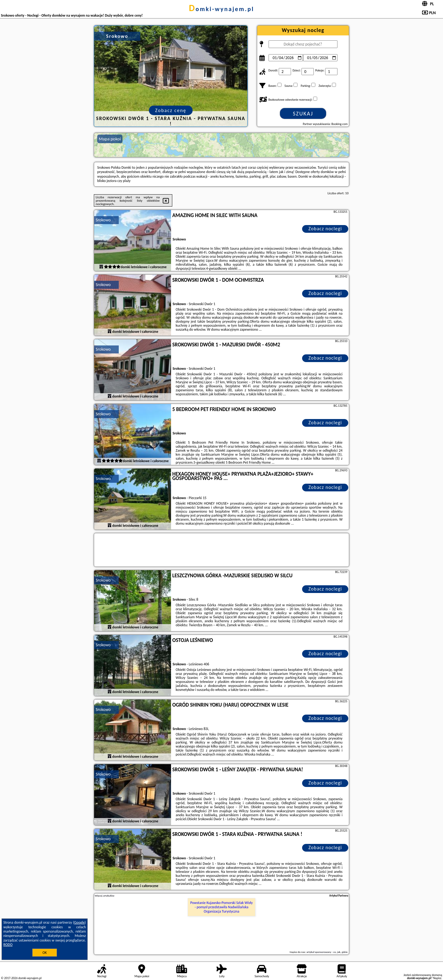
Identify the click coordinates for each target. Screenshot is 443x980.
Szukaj (303, 114)
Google (80, 922)
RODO (8, 945)
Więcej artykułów (105, 896)
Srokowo (103, 220)
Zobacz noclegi (325, 229)
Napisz (437, 978)
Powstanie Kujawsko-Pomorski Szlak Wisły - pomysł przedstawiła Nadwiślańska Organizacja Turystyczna (222, 907)
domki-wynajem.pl (221, 9)
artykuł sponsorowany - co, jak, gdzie (327, 952)
